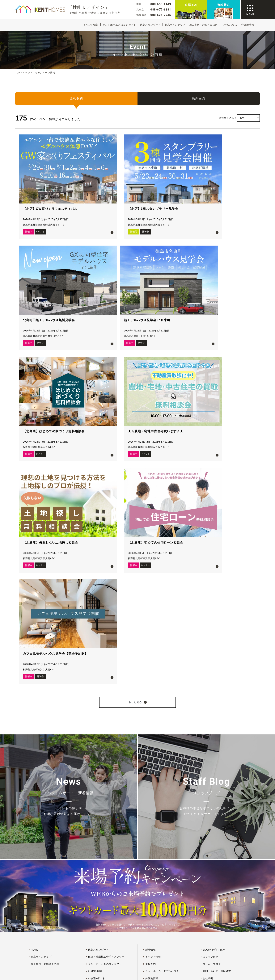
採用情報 (208, 669)
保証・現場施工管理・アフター (106, 640)
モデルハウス (229, 25)
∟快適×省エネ (97, 661)
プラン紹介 (152, 669)
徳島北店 (76, 100)
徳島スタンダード (150, 25)
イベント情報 (91, 25)
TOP (18, 73)
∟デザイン (94, 669)
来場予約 (150, 647)
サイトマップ (124, 731)
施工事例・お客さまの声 (203, 25)
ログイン (150, 683)
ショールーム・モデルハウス (162, 654)
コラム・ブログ (212, 647)
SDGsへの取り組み (214, 633)
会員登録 (150, 676)
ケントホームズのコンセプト (119, 25)
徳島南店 (199, 100)
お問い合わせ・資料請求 (217, 654)
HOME (35, 633)
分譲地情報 (248, 25)
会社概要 (208, 661)
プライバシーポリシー (146, 731)
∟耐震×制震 (95, 654)
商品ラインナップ (175, 25)
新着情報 (150, 633)
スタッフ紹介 (210, 640)
